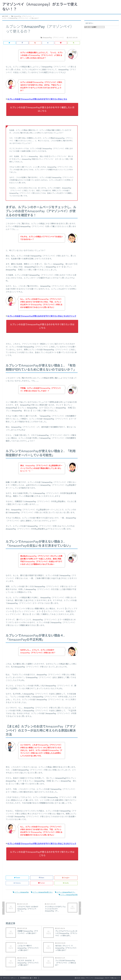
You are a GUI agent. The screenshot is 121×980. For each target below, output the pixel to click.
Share (42, 878)
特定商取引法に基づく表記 (29, 978)
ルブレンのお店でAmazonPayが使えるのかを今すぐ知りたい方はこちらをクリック (42, 316)
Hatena (17, 883)
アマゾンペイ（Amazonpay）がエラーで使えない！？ (40, 7)
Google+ (66, 878)
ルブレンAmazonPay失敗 (68, 895)
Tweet (17, 878)
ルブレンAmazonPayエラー (65, 892)
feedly (66, 883)
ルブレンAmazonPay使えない (42, 892)
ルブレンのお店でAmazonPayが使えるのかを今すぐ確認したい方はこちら (42, 109)
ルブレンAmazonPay (21, 892)
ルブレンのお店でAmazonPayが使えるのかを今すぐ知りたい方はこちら (37, 99)
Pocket (42, 883)
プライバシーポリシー (10, 978)
